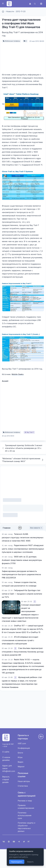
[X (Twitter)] (24, 842)
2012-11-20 (21, 11)
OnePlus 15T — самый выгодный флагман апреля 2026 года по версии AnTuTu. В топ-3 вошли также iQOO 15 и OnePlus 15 (23, 629)
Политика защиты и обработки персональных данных (26, 827)
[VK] (4, 842)
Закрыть (30, 862)
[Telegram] (19, 842)
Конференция (24, 748)
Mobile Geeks (18, 374)
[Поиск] (35, 4)
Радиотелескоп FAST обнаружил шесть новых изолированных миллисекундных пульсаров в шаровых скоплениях (23, 549)
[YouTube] (14, 842)
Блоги (20, 753)
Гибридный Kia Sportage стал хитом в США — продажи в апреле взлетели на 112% (22, 594)
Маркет (21, 767)
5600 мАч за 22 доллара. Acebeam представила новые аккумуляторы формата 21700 (22, 560)
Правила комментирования (26, 807)
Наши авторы (24, 781)
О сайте (6, 752)
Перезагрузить (17, 862)
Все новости (36, 528)
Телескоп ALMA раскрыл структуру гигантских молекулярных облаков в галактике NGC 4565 (23, 537)
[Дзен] (9, 842)
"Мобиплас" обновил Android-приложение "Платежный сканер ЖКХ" (23, 460)
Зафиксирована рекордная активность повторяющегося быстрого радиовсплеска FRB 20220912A (21, 574)
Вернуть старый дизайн (6, 779)
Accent (5, 381)
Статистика (23, 786)
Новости (10, 11)
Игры (20, 757)
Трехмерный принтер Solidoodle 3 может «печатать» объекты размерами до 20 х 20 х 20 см (22, 448)
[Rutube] (29, 842)
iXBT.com (22, 743)
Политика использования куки (25, 815)
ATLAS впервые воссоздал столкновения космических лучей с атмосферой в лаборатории (20, 640)
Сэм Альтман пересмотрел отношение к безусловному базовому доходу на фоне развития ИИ (23, 652)
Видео (21, 762)
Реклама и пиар (25, 801)
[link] (35, 601)
